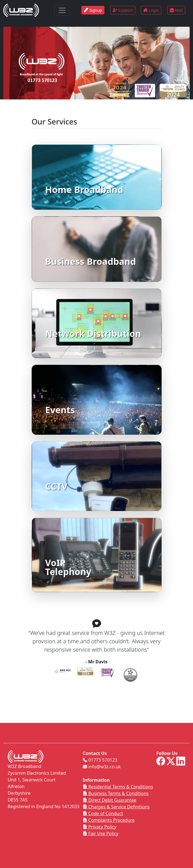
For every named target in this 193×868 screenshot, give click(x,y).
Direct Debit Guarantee (110, 800)
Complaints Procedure (109, 820)
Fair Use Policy (101, 833)
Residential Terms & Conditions (118, 787)
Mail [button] (176, 10)
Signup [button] (93, 10)
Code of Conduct (103, 813)
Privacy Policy (100, 827)
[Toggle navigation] (62, 10)
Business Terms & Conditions (116, 793)
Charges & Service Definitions (116, 807)
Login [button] (151, 10)
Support (123, 10)
